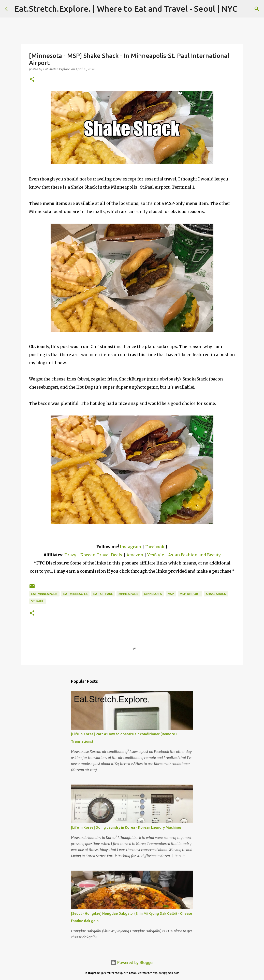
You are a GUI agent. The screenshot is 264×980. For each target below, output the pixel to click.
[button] (32, 80)
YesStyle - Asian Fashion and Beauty (184, 555)
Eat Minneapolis (44, 594)
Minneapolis (128, 594)
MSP (171, 594)
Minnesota (153, 594)
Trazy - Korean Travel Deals (93, 555)
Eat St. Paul (103, 594)
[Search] (244, 9)
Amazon (135, 555)
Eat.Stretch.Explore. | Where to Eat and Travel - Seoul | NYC (126, 9)
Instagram (130, 547)
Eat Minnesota (75, 594)
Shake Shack (216, 594)
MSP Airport (190, 594)
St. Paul (37, 601)
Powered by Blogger (132, 962)
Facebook (155, 547)
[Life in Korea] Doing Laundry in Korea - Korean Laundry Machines (126, 827)
